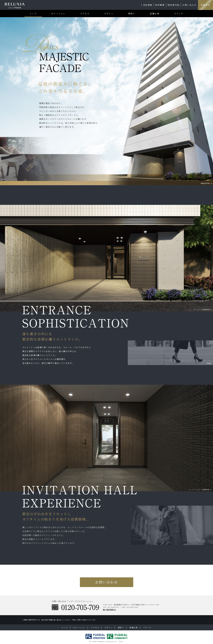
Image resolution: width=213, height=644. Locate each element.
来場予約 (205, 5)
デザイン (109, 13)
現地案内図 (174, 5)
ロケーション (58, 13)
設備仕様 (155, 13)
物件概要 (160, 5)
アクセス (85, 13)
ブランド (179, 13)
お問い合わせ (189, 5)
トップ (33, 13)
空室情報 (148, 5)
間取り (132, 13)
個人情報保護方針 (110, 610)
